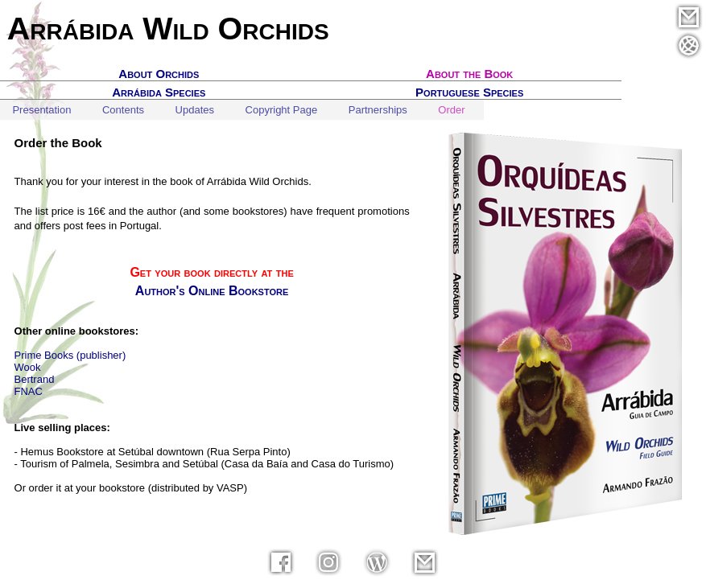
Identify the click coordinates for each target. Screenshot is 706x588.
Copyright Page (282, 110)
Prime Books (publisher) (70, 355)
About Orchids (159, 74)
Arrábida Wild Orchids (168, 28)
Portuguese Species (469, 92)
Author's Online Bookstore (212, 291)
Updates (195, 110)
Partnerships (378, 110)
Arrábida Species (159, 92)
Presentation (41, 110)
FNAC (29, 391)
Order (451, 110)
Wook (28, 367)
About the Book (469, 74)
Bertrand (35, 379)
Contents (123, 110)
